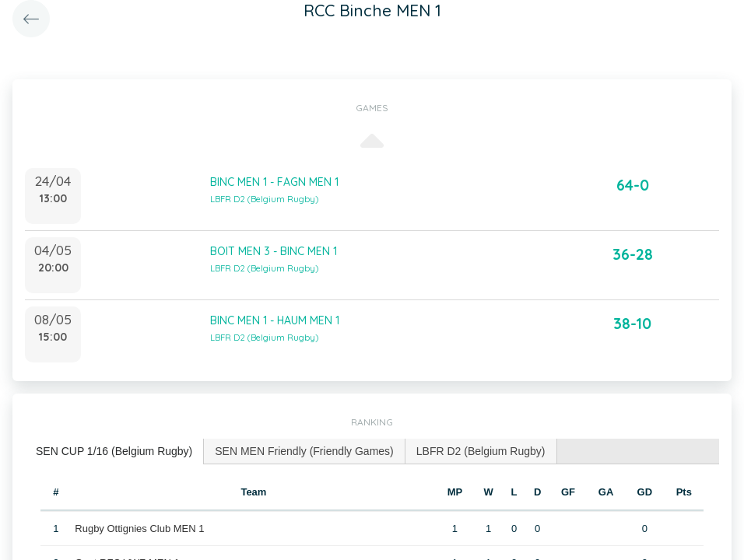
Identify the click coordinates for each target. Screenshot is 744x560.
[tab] (114, 451)
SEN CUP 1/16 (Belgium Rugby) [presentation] (114, 451)
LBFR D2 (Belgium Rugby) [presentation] (481, 451)
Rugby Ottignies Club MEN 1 (139, 528)
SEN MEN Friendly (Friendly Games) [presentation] (304, 451)
